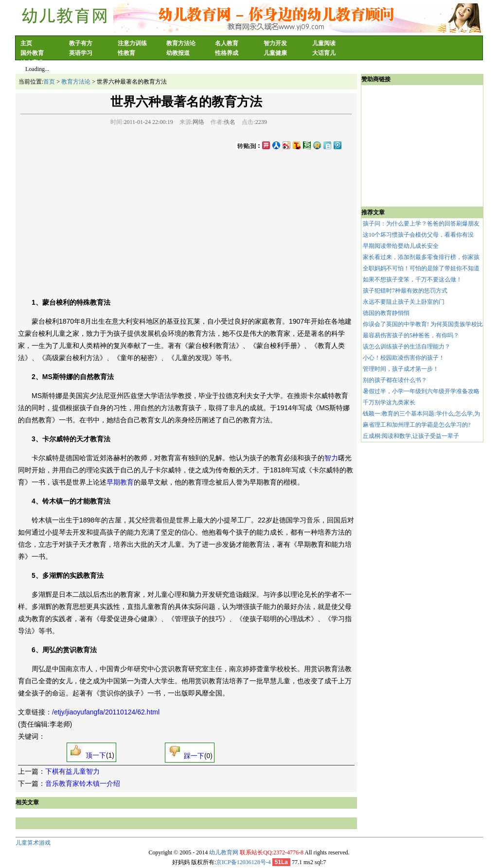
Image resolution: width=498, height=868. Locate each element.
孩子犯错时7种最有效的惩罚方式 (405, 291)
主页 (26, 43)
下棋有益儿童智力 (72, 771)
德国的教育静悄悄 (386, 313)
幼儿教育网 (224, 852)
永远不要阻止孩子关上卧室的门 (404, 302)
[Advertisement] (186, 222)
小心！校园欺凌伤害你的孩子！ (404, 358)
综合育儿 (32, 63)
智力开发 (275, 43)
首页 (49, 82)
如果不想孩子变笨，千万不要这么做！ (412, 279)
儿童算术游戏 (33, 843)
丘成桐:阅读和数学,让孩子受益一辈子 (411, 436)
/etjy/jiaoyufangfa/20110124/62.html (106, 712)
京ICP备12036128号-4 (243, 862)
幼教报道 (178, 53)
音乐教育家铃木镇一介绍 (83, 783)
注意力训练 (132, 43)
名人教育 (227, 43)
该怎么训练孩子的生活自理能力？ (407, 347)
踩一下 (186, 756)
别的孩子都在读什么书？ (395, 380)
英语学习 (81, 53)
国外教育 (32, 53)
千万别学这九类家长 (389, 402)
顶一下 (87, 755)
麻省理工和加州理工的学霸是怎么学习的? (417, 425)
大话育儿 (324, 53)
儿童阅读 (324, 43)
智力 (331, 458)
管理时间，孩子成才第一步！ (401, 369)
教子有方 (81, 43)
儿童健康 (275, 53)
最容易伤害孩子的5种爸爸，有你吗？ (411, 335)
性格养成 (227, 53)
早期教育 (120, 482)
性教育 (126, 53)
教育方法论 (181, 43)
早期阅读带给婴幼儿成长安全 (401, 246)
